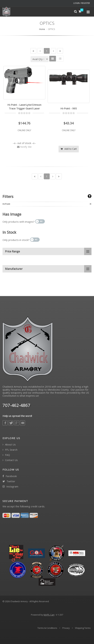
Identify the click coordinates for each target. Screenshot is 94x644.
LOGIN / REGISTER (82, 3)
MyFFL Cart (49, 615)
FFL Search (10, 450)
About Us (9, 445)
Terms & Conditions (47, 628)
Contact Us (10, 460)
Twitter (9, 481)
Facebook (10, 476)
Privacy (66, 628)
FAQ (6, 455)
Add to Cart (69, 149)
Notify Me (24, 147)
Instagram (10, 487)
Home (42, 29)
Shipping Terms (83, 628)
